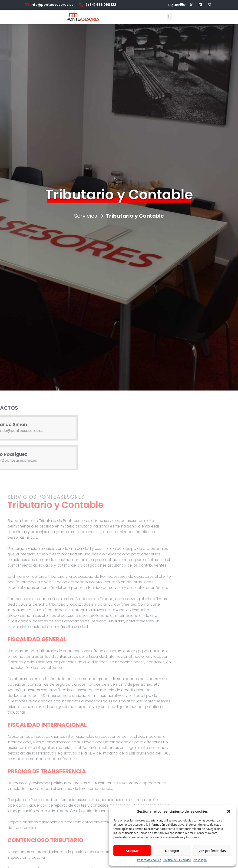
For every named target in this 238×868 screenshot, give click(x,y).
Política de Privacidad (177, 860)
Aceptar (132, 851)
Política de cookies (149, 860)
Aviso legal (200, 860)
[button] (229, 811)
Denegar (172, 851)
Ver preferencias (212, 851)
